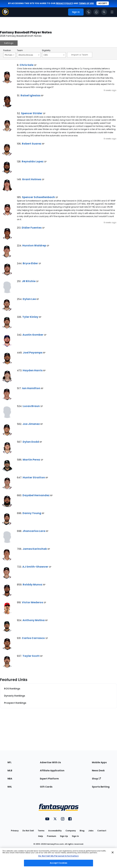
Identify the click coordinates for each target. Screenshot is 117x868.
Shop (96, 779)
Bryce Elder (30, 263)
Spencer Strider (32, 113)
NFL (10, 762)
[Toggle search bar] (104, 12)
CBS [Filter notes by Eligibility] (54, 55)
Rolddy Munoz (33, 585)
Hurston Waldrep (34, 246)
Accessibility (55, 831)
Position (7, 50)
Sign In (75, 836)
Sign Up (64, 836)
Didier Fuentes (32, 228)
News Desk (98, 771)
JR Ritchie (29, 281)
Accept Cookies (58, 863)
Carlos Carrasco (33, 638)
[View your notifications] (96, 12)
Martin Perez (31, 460)
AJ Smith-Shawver (35, 567)
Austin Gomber (33, 335)
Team (20, 50)
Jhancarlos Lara (34, 531)
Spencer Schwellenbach (38, 197)
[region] (58, 858)
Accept (103, 3)
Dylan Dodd (31, 442)
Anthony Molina (34, 620)
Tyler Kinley (30, 317)
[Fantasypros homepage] (5, 14)
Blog (82, 831)
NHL (10, 787)
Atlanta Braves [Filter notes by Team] (29, 55)
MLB (10, 771)
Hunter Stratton (34, 477)
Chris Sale (26, 65)
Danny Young (32, 513)
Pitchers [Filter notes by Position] (10, 55)
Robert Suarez (32, 144)
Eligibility (46, 50)
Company (71, 831)
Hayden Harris (33, 370)
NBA (10, 779)
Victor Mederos (32, 602)
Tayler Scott (31, 656)
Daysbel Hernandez (36, 495)
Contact (102, 831)
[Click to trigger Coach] (88, 12)
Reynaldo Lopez (33, 161)
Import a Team (80, 55)
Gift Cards (46, 787)
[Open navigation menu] (112, 12)
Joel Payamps (33, 353)
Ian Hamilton (31, 388)
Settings (9, 43)
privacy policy (64, 3)
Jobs (91, 831)
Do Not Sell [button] (28, 831)
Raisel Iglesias (30, 95)
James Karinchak (35, 549)
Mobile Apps (99, 762)
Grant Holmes (32, 179)
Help (41, 836)
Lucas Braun (31, 406)
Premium (51, 836)
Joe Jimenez (31, 424)
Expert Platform (49, 779)
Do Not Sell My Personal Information (58, 856)
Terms (41, 831)
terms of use (86, 3)
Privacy (15, 831)
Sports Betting (101, 787)
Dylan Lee (29, 299)
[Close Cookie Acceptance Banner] (113, 852)
